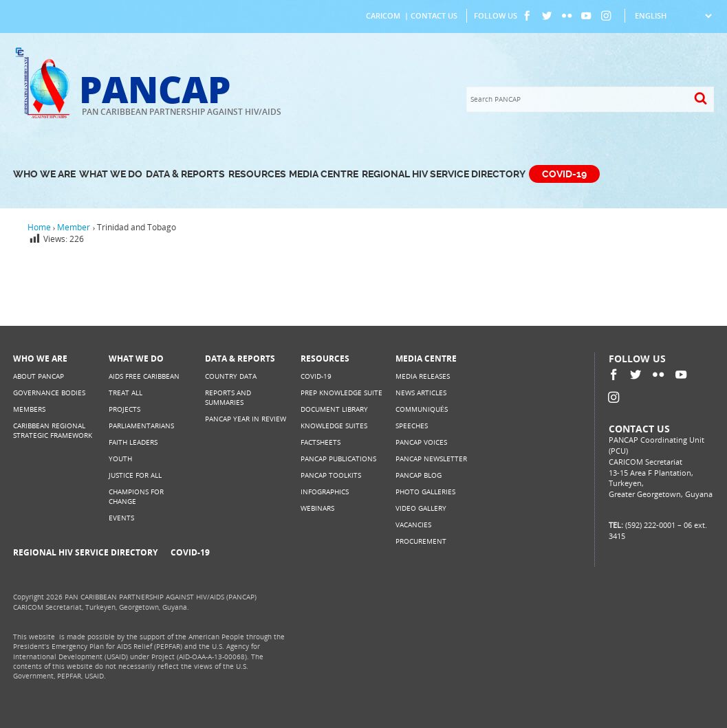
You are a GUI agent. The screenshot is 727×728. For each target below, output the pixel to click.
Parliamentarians (141, 426)
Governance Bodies (49, 393)
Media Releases (423, 376)
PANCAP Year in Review (246, 419)
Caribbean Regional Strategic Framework (53, 431)
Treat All (126, 393)
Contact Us (434, 16)
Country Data (231, 376)
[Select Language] (673, 16)
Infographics (325, 492)
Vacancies (413, 525)
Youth (120, 459)
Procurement (421, 541)
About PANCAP (39, 376)
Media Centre (324, 174)
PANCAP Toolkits (331, 475)
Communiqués (422, 409)
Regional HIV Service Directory (444, 174)
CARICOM (383, 16)
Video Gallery (421, 508)
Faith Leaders (133, 442)
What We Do (111, 174)
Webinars (317, 508)
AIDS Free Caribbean (144, 376)
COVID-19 (564, 174)
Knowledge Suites (334, 426)
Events (121, 518)
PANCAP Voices (421, 442)
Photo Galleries (425, 492)
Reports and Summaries (228, 398)
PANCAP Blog (419, 475)
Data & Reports (185, 174)
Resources (257, 174)
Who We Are (44, 174)
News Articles (421, 393)
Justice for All (135, 475)
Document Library (334, 409)
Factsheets (321, 442)
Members (29, 409)
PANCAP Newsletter (431, 459)
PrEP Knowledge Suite (341, 393)
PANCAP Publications (338, 459)
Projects (124, 409)
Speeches (412, 426)
